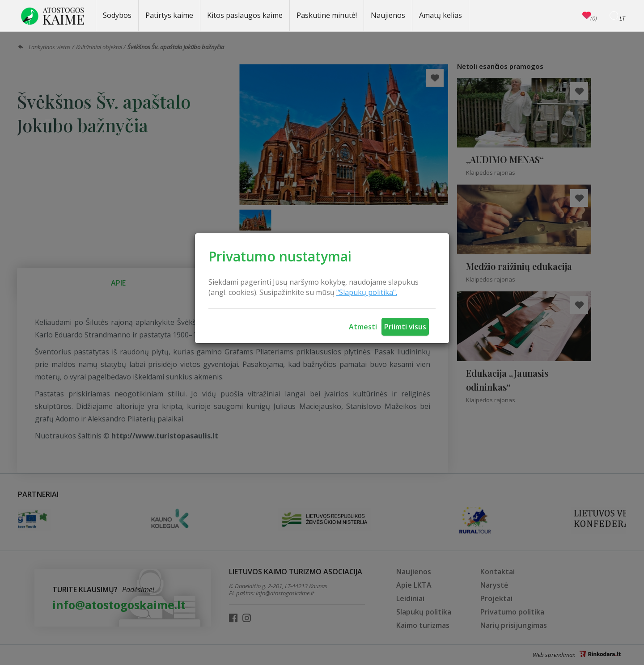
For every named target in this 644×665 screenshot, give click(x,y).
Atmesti (363, 327)
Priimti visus (405, 327)
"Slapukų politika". (367, 292)
